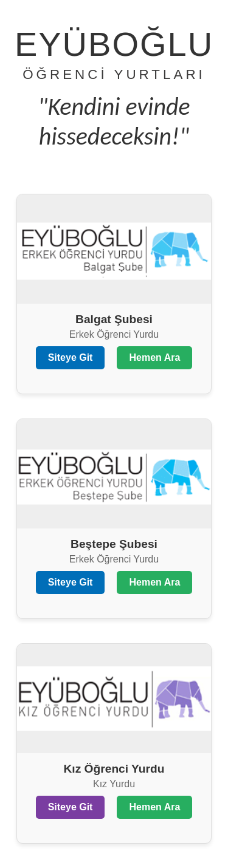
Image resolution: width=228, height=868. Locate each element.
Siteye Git (71, 357)
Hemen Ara (154, 357)
